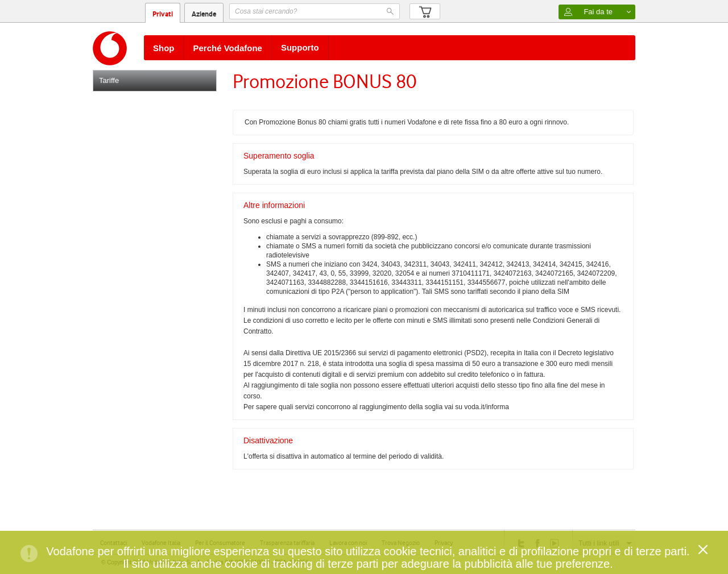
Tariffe (109, 80)
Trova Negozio (401, 543)
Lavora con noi (348, 543)
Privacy (444, 543)
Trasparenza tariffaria (287, 543)
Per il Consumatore (220, 543)
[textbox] (315, 11)
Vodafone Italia (161, 543)
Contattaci (113, 543)
